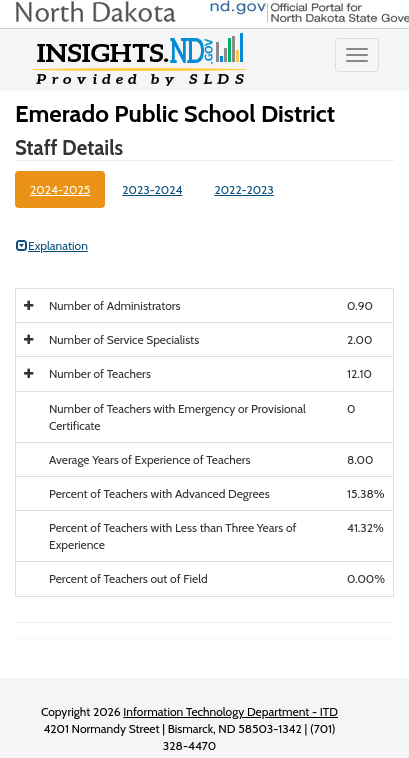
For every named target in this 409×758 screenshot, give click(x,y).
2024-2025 (60, 189)
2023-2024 (152, 189)
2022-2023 (243, 189)
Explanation (52, 245)
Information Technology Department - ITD (230, 711)
